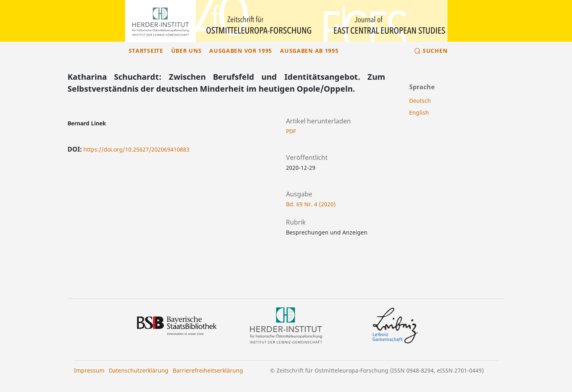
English (419, 112)
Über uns (186, 51)
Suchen (435, 51)
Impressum (89, 370)
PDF (291, 131)
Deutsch (420, 101)
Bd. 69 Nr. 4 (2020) (311, 204)
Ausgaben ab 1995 (309, 51)
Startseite (146, 51)
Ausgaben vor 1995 (241, 51)
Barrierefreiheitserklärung (208, 370)
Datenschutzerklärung (139, 370)
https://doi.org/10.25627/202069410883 (136, 149)
